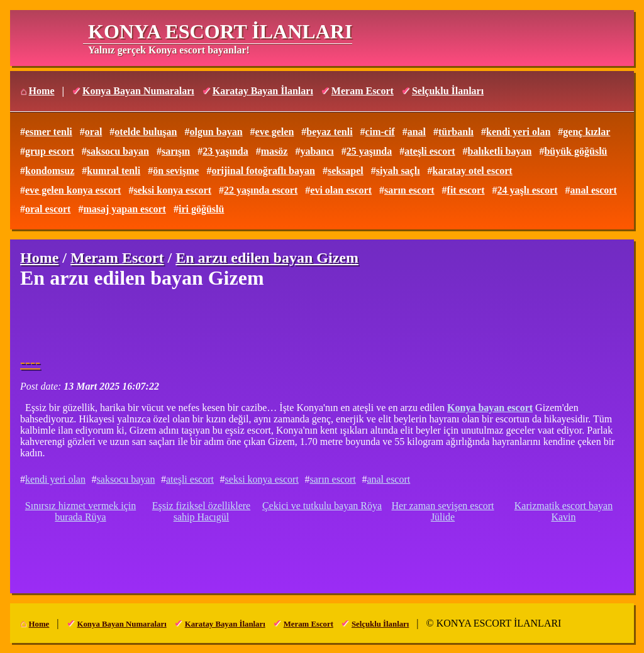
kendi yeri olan (518, 132)
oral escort (48, 209)
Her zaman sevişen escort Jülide (442, 511)
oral (94, 132)
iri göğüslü (201, 209)
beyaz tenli (329, 132)
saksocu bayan (118, 151)
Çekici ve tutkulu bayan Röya (322, 506)
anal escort (594, 190)
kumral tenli (114, 171)
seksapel (346, 171)
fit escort (466, 190)
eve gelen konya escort (73, 190)
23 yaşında (225, 151)
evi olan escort (341, 190)
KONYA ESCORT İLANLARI (220, 31)
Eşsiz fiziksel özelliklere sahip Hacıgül (201, 511)
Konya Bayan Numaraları (138, 91)
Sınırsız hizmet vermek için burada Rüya (80, 511)
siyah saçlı (398, 171)
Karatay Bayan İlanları (263, 91)
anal (417, 132)
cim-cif (380, 132)
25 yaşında (369, 151)
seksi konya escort (172, 190)
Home (42, 91)
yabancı (317, 151)
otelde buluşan (146, 132)
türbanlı (456, 132)
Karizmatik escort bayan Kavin (563, 511)
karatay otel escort (473, 171)
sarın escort (409, 190)
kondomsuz (50, 171)
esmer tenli (49, 132)
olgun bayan (216, 132)
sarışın (176, 151)
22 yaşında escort (261, 190)
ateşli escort (430, 151)
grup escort (50, 151)
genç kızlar (586, 132)
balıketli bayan (500, 151)
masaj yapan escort (125, 209)
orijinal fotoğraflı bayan (263, 171)
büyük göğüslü (575, 151)
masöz (275, 151)
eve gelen (275, 132)
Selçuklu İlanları (448, 91)
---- (30, 362)
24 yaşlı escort (528, 190)
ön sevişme (176, 171)
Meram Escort (363, 91)
